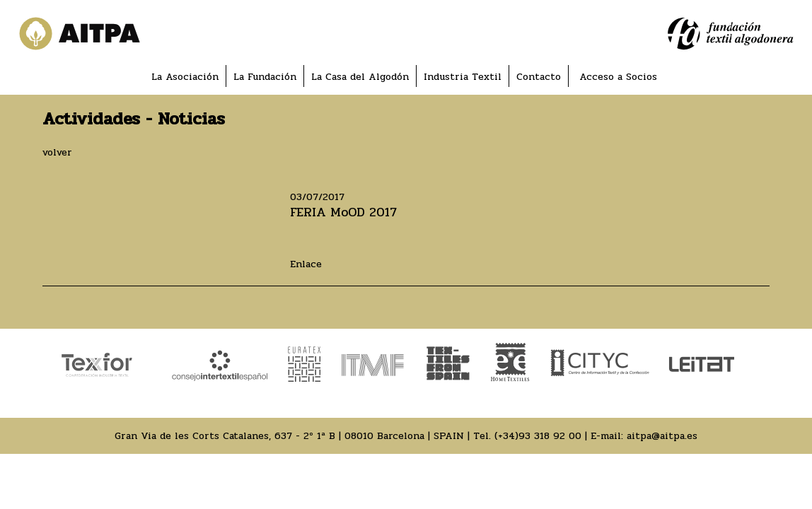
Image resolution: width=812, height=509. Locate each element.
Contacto (539, 77)
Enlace (306, 264)
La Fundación (265, 77)
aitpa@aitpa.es (662, 436)
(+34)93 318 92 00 (538, 436)
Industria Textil (463, 77)
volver (57, 152)
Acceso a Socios (618, 77)
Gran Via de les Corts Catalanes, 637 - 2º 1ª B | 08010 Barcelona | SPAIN (289, 436)
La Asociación (185, 77)
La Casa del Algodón (360, 77)
